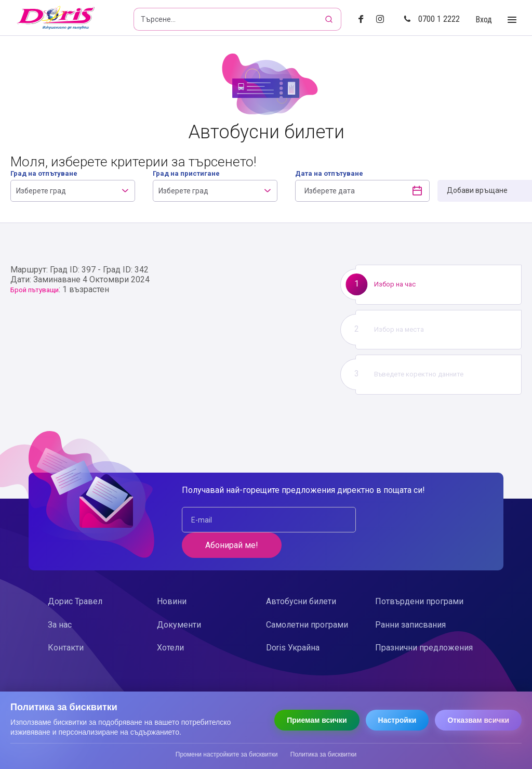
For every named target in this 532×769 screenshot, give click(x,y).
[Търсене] (330, 19)
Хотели (170, 622)
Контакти (66, 622)
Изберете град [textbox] (41, 191)
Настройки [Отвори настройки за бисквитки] (397, 720)
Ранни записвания (410, 599)
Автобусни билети (301, 576)
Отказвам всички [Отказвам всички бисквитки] (478, 720)
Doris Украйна (293, 622)
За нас (60, 599)
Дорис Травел (75, 576)
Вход (484, 19)
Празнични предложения (424, 622)
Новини (172, 576)
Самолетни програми (307, 599)
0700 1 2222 (432, 19)
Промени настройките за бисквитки (227, 754)
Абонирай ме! (417, 520)
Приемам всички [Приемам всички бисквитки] (317, 720)
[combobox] (73, 191)
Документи (179, 599)
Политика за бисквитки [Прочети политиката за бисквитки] (323, 754)
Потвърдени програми (419, 576)
